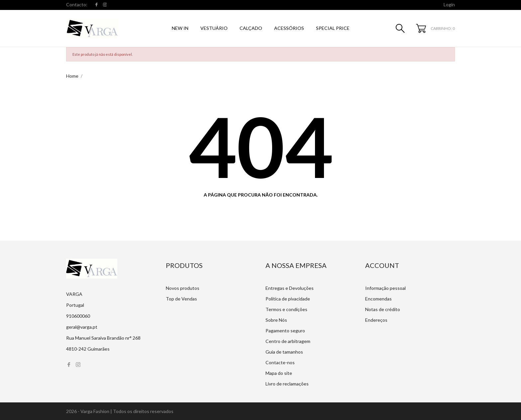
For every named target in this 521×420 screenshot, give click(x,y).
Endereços (376, 320)
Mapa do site (279, 373)
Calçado (251, 28)
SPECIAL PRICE (333, 28)
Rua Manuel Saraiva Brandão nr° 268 (103, 338)
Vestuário (214, 28)
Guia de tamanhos (284, 352)
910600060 (78, 316)
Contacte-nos (280, 362)
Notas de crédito (383, 309)
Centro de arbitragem (288, 341)
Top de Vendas (181, 299)
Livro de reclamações (287, 384)
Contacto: (77, 4)
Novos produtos (183, 288)
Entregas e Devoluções (290, 288)
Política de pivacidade (288, 299)
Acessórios (289, 28)
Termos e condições (286, 309)
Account (382, 265)
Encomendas (378, 299)
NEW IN (180, 28)
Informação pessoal (385, 288)
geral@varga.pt (82, 327)
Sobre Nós (276, 320)
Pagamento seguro (285, 331)
